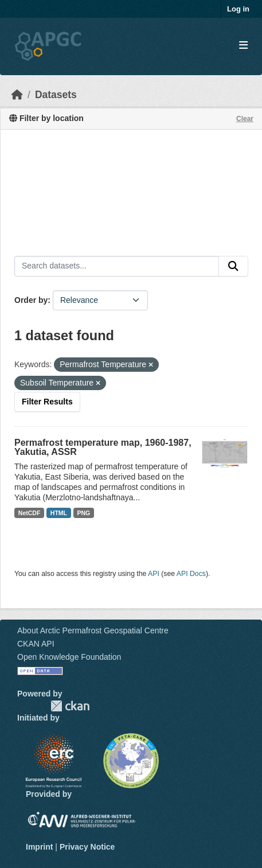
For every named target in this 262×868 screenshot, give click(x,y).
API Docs (191, 574)
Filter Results (47, 402)
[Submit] (233, 266)
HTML (59, 513)
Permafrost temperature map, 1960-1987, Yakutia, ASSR (103, 447)
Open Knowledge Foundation (69, 657)
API (154, 574)
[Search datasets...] (117, 266)
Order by (31, 300)
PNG (84, 513)
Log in (238, 9)
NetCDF (30, 513)
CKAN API (36, 644)
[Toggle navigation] (243, 46)
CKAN (70, 706)
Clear (245, 119)
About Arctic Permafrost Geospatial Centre (93, 630)
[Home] (17, 95)
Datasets (56, 95)
